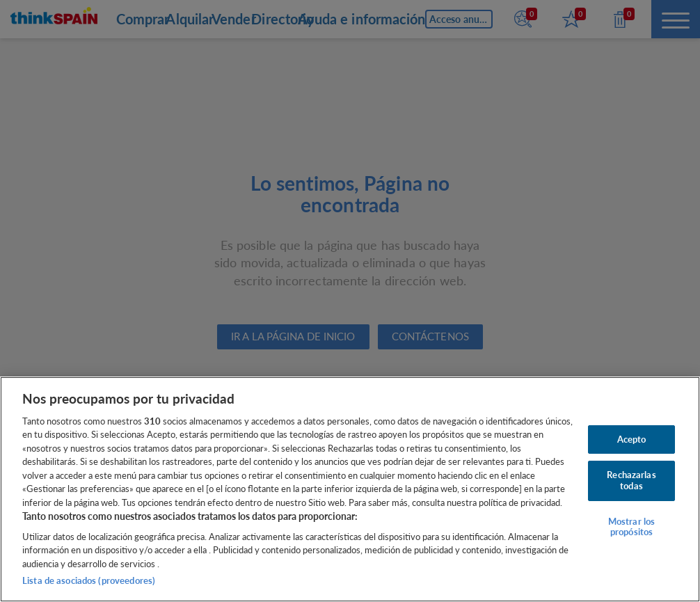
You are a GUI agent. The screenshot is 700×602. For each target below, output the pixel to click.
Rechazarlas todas (631, 480)
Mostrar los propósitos (631, 527)
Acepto (632, 439)
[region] (350, 489)
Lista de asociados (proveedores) (89, 580)
